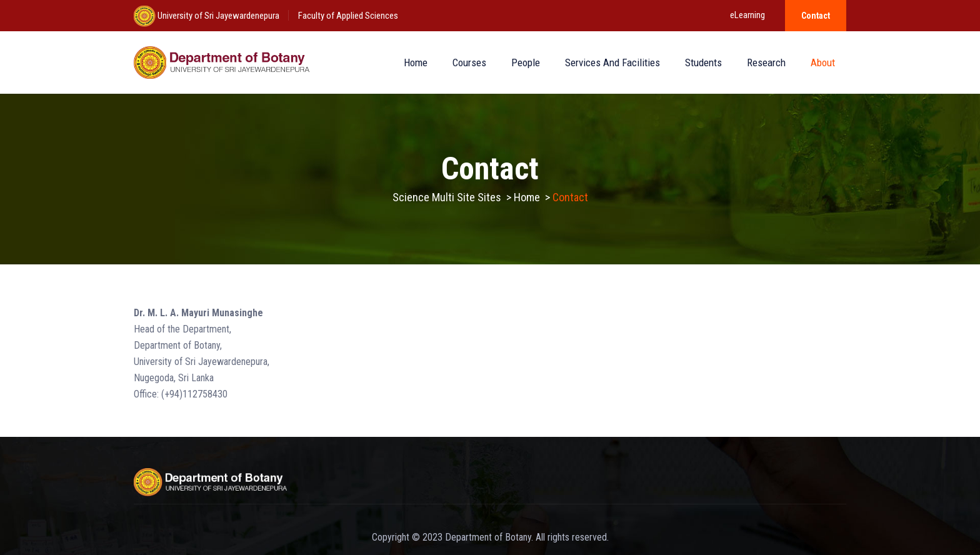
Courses (469, 62)
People (526, 62)
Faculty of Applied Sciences (348, 16)
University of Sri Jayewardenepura (217, 16)
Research (766, 62)
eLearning (747, 15)
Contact (816, 16)
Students (703, 62)
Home (416, 62)
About (823, 62)
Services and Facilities (612, 62)
